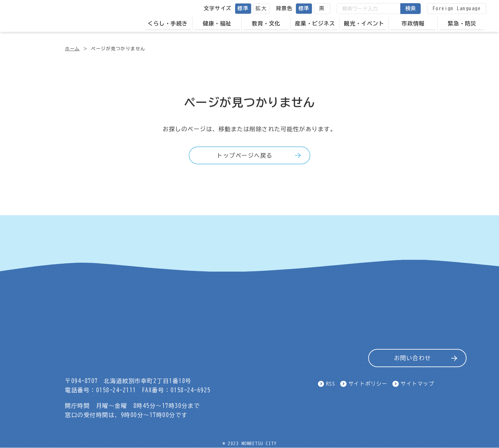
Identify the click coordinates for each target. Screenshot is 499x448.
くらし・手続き (168, 23)
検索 (411, 8)
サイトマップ (417, 384)
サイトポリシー (368, 384)
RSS (331, 384)
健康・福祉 (217, 23)
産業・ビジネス (315, 23)
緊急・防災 (462, 23)
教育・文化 (266, 23)
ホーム (72, 49)
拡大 (261, 8)
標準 (243, 8)
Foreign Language (457, 8)
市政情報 (413, 23)
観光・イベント (364, 23)
